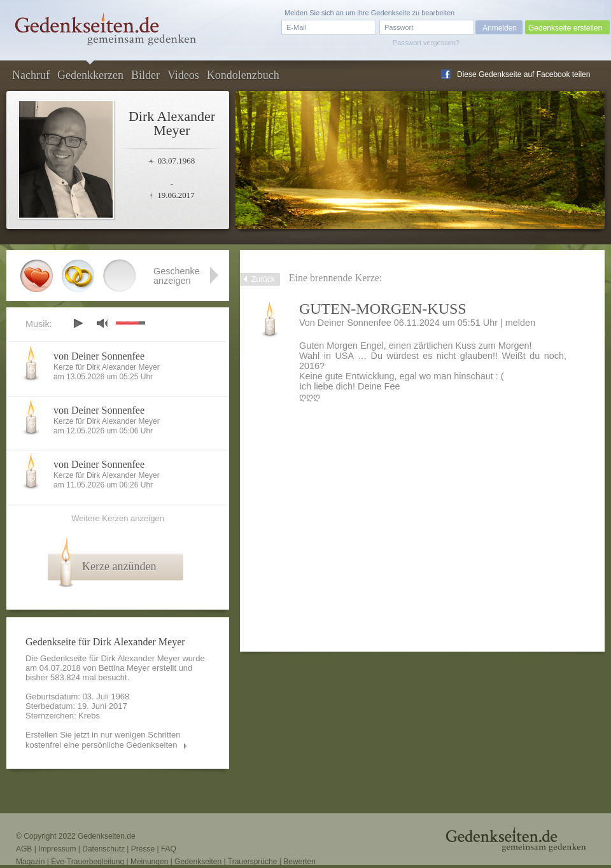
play (78, 323)
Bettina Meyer (124, 668)
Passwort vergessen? (426, 43)
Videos (183, 75)
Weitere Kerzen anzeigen (118, 518)
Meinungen (149, 862)
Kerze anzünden (119, 566)
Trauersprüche (253, 862)
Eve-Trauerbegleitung (88, 862)
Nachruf (31, 75)
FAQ (169, 849)
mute (102, 323)
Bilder (145, 75)
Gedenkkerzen (90, 75)
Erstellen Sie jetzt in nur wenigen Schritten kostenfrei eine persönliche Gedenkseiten (103, 740)
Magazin (30, 862)
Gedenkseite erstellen (565, 28)
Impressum (57, 849)
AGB (24, 849)
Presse (143, 849)
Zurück (263, 279)
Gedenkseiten (198, 862)
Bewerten (299, 862)
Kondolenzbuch (243, 75)
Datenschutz (103, 849)
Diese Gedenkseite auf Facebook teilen (523, 74)
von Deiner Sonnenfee (99, 356)
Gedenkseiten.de (107, 836)
